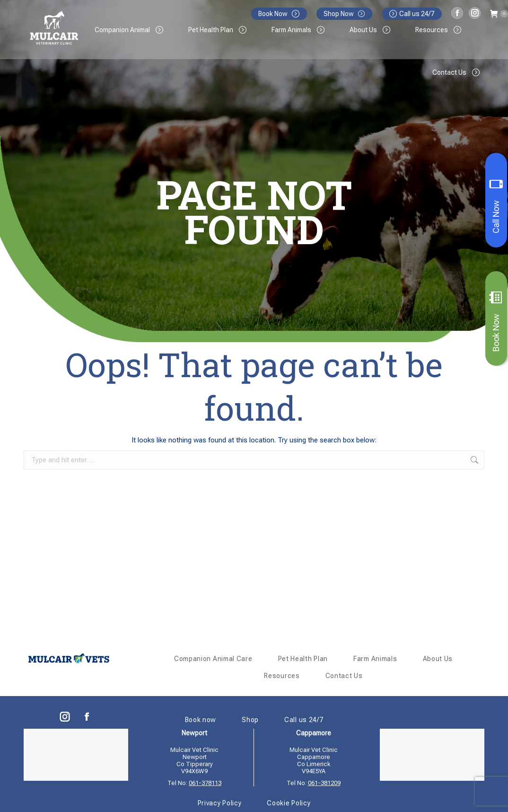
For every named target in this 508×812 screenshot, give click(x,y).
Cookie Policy (289, 803)
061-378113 (205, 783)
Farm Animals (375, 659)
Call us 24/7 (412, 14)
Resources (282, 676)
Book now (201, 720)
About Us (438, 659)
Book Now (496, 321)
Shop (250, 720)
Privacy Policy (220, 803)
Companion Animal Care (213, 659)
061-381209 (324, 783)
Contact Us (344, 676)
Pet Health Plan (303, 659)
